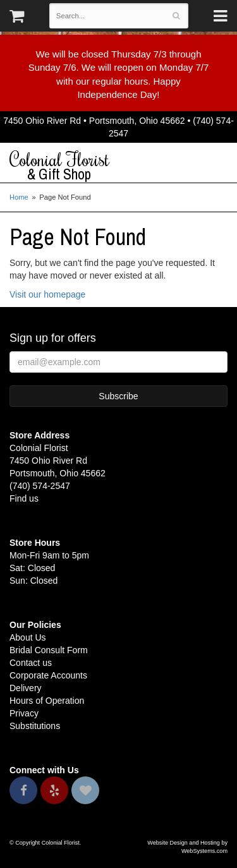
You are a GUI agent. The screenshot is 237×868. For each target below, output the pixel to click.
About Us (28, 637)
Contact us (31, 663)
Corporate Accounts (48, 675)
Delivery (26, 688)
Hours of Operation (47, 701)
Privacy (24, 713)
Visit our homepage (47, 294)
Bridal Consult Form (49, 650)
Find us (24, 498)
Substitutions (35, 726)
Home (19, 197)
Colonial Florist (118, 166)
